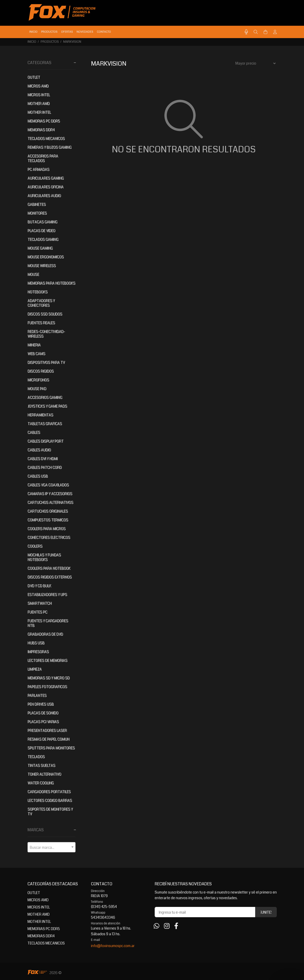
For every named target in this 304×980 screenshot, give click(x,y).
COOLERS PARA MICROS (47, 529)
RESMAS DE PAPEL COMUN (48, 739)
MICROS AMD (38, 86)
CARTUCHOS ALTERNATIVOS (50, 502)
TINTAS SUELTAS (41, 765)
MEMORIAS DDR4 (41, 130)
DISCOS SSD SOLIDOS (45, 314)
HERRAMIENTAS (40, 415)
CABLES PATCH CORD (45, 467)
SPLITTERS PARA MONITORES (51, 748)
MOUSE (33, 274)
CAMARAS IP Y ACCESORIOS (50, 494)
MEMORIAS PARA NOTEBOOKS (51, 283)
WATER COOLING (41, 783)
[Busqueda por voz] (246, 32)
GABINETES (37, 204)
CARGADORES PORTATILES (49, 792)
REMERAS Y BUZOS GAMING (49, 147)
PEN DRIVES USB (41, 704)
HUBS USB (36, 643)
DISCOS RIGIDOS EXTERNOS (50, 577)
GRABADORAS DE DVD (45, 634)
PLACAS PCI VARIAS (43, 722)
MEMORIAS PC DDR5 (44, 121)
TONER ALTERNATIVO (44, 774)
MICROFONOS (38, 380)
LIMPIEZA (35, 669)
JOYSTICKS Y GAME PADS (47, 406)
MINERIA (34, 345)
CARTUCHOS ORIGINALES (48, 511)
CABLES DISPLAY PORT (45, 441)
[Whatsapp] (156, 926)
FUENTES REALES (41, 323)
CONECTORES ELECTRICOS (49, 537)
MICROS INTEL (39, 95)
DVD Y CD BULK (39, 586)
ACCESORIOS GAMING (45, 397)
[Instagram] (167, 926)
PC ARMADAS (38, 169)
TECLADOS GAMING (43, 239)
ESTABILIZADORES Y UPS (47, 594)
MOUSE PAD (37, 389)
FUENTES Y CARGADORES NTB (48, 623)
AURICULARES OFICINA (45, 187)
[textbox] (52, 847)
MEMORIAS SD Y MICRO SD (49, 678)
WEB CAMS (36, 354)
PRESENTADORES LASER (47, 730)
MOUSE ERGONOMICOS (46, 257)
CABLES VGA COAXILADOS (48, 485)
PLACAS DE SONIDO (43, 713)
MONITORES (37, 213)
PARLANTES (37, 695)
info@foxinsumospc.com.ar (113, 946)
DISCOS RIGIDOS (41, 371)
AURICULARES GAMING (46, 178)
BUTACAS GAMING (42, 222)
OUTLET (34, 77)
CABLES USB (38, 476)
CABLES (34, 432)
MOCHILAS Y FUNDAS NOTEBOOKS (44, 557)
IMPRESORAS (38, 652)
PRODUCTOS (50, 42)
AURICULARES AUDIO (44, 196)
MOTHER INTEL (39, 112)
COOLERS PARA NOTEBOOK (49, 568)
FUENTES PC (37, 612)
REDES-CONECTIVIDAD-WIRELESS (46, 334)
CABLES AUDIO (39, 450)
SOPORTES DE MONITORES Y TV (50, 811)
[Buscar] (256, 32)
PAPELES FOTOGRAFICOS (47, 687)
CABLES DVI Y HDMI (43, 459)
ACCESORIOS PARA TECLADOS (43, 158)
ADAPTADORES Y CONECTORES (41, 303)
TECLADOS (36, 757)
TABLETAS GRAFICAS (45, 424)
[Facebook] (176, 926)
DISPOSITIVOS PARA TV (46, 362)
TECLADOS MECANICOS (46, 138)
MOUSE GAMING (40, 248)
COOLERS (35, 546)
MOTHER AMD (39, 103)
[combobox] (52, 847)
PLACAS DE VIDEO (41, 231)
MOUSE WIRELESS (42, 266)
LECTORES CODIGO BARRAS (50, 800)
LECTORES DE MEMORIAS (47, 660)
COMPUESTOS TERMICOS (48, 520)
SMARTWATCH (40, 603)
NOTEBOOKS (38, 292)
